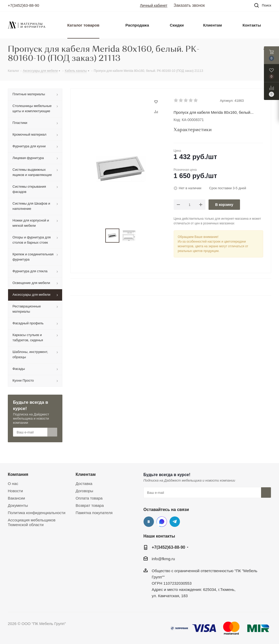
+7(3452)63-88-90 (24, 5)
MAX (162, 522)
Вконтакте (149, 522)
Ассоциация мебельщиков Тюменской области (32, 522)
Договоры (84, 491)
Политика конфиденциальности (37, 513)
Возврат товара (90, 505)
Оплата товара (89, 498)
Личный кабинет (154, 5)
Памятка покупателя (94, 513)
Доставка (84, 484)
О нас (13, 484)
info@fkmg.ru (163, 559)
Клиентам (86, 474)
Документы (18, 505)
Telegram (175, 522)
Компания (18, 474)
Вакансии (16, 498)
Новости (15, 491)
